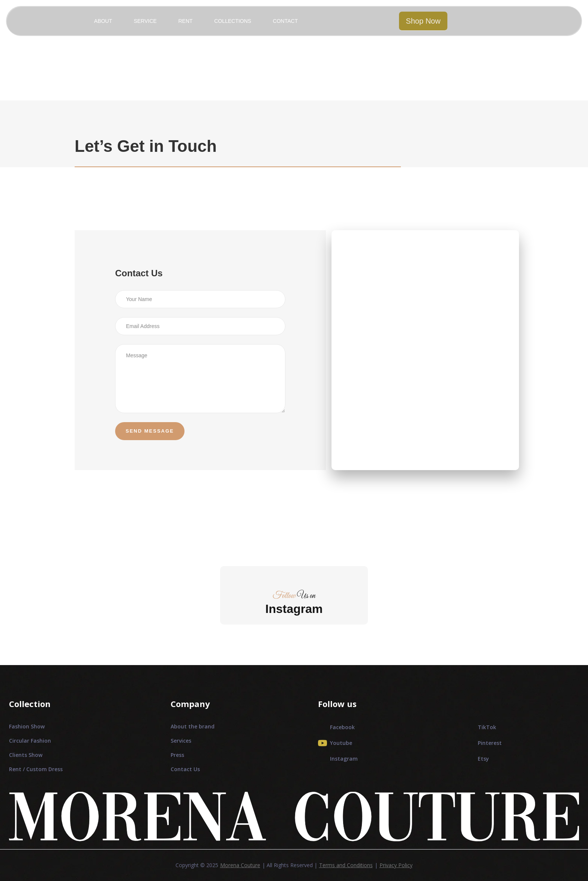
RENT (185, 21)
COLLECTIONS (233, 21)
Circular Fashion (30, 741)
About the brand (193, 726)
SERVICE (145, 21)
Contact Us (185, 769)
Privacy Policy (396, 865)
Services (181, 741)
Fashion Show (27, 726)
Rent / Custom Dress (36, 769)
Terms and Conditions (346, 865)
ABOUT (103, 21)
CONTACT (286, 21)
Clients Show (26, 755)
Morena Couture (240, 865)
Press (177, 755)
